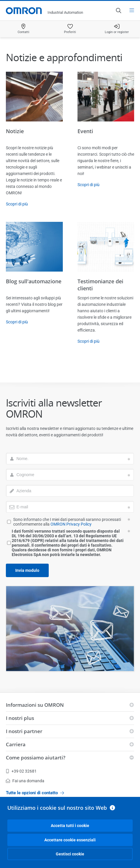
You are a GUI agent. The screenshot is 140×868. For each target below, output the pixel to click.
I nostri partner (24, 731)
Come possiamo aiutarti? (36, 758)
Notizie (15, 131)
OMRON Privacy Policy (71, 524)
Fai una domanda (25, 781)
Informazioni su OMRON (35, 705)
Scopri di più (17, 204)
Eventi (85, 131)
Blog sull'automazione (34, 281)
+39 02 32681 (21, 771)
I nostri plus (20, 718)
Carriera (16, 744)
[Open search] (118, 11)
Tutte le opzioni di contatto (35, 793)
